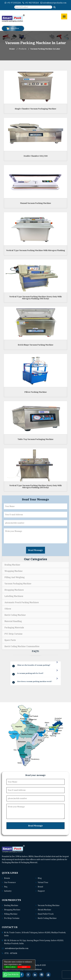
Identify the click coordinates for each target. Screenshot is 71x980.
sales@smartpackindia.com (53, 3)
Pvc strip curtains (12, 918)
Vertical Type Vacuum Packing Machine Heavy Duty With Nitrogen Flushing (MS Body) (35, 297)
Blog (40, 878)
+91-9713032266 (13, 3)
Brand (40, 887)
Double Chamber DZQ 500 (36, 156)
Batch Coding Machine (15, 615)
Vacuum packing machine (49, 905)
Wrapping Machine (14, 571)
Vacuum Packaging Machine (18, 584)
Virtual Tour (43, 882)
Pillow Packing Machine (36, 392)
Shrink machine (44, 910)
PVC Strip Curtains (13, 634)
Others (8, 609)
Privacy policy (27, 964)
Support (41, 891)
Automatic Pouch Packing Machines (22, 602)
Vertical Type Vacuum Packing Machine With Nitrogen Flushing (36, 250)
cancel (24, 967)
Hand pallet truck (46, 914)
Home (12, 49)
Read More (44, 862)
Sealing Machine (12, 565)
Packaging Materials (14, 628)
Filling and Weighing (15, 577)
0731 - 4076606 (11, 953)
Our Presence (10, 882)
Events (7, 878)
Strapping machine (12, 910)
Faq (6, 887)
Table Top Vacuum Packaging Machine (35, 439)
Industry (8, 891)
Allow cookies (11, 967)
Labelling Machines (14, 596)
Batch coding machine (47, 918)
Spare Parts (10, 640)
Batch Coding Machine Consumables (22, 646)
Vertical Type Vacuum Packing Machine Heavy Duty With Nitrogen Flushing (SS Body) (35, 486)
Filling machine (11, 914)
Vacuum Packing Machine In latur (45, 49)
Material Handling (13, 621)
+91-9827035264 (31, 3)
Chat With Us (11, 974)
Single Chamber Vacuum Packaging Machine (35, 109)
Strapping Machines (14, 590)
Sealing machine (11, 905)
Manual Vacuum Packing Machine (36, 203)
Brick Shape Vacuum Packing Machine (36, 345)
